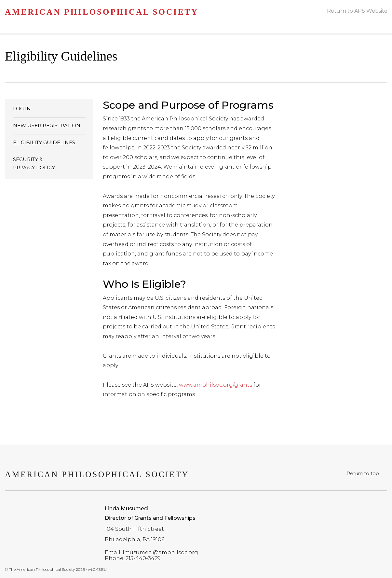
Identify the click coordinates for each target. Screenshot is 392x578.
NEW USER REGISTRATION (47, 125)
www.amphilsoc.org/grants (216, 385)
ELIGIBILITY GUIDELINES (44, 142)
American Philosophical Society (102, 12)
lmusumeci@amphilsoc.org (160, 552)
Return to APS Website (357, 11)
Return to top (363, 473)
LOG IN (22, 109)
